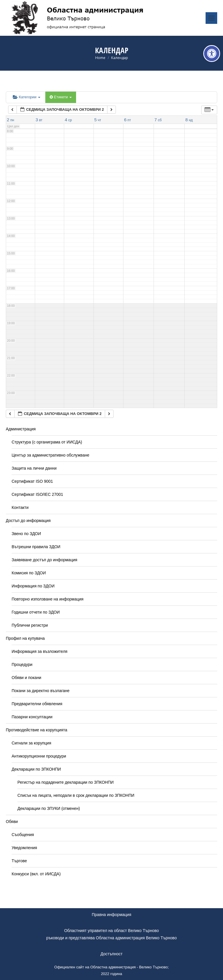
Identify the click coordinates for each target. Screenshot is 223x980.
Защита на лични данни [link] (34, 468)
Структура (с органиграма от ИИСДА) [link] (47, 442)
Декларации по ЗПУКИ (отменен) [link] (49, 808)
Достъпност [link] (111, 954)
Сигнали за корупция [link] (31, 743)
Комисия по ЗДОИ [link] (29, 573)
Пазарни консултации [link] (32, 717)
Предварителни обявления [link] (37, 704)
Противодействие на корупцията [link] (37, 730)
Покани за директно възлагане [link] (41, 691)
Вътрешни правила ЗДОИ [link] (36, 547)
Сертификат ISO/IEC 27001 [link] (37, 494)
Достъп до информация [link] (28, 521)
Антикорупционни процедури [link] (39, 756)
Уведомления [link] (24, 848)
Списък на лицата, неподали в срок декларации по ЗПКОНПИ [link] (76, 795)
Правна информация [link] (111, 915)
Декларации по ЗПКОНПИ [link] (36, 769)
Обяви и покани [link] (26, 678)
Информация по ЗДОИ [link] (33, 586)
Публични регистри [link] (30, 625)
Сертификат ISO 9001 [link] (32, 481)
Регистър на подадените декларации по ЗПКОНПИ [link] (65, 782)
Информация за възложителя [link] (39, 651)
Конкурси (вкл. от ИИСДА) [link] (36, 874)
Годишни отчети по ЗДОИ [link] (36, 612)
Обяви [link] (12, 822)
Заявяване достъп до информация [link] (44, 560)
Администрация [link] (21, 429)
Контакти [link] (20, 507)
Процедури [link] (22, 664)
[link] (212, 54)
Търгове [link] (19, 861)
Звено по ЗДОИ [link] (26, 534)
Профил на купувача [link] (25, 638)
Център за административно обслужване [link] (50, 455)
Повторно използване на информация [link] (47, 599)
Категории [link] (27, 97)
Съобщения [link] (23, 835)
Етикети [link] (61, 97)
